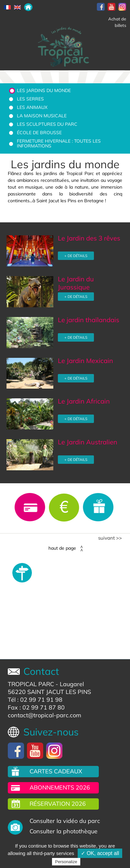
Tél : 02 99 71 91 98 (35, 700)
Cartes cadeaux (56, 771)
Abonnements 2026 (60, 787)
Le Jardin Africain (84, 401)
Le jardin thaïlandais (89, 320)
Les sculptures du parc (47, 124)
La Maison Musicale (42, 116)
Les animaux (32, 107)
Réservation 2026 (58, 804)
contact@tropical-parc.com (45, 715)
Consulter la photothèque (64, 831)
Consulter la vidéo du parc (65, 821)
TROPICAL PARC (31, 684)
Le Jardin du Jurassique (76, 283)
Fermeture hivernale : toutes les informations (59, 143)
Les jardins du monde (44, 90)
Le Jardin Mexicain (85, 361)
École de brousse (39, 133)
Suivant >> (110, 538)
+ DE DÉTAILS (76, 256)
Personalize (66, 862)
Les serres (30, 99)
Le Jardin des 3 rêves (89, 238)
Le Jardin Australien (88, 442)
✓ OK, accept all (100, 853)
